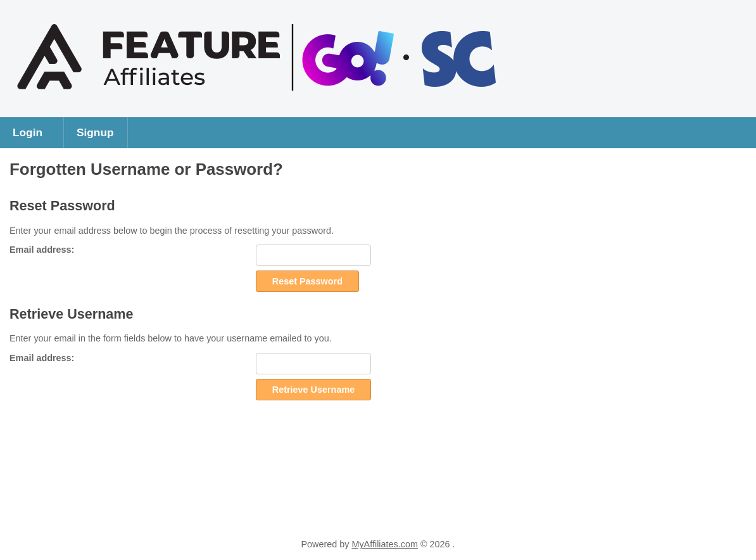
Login (28, 132)
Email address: (42, 250)
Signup (95, 132)
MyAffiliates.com (385, 544)
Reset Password (307, 281)
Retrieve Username (313, 390)
